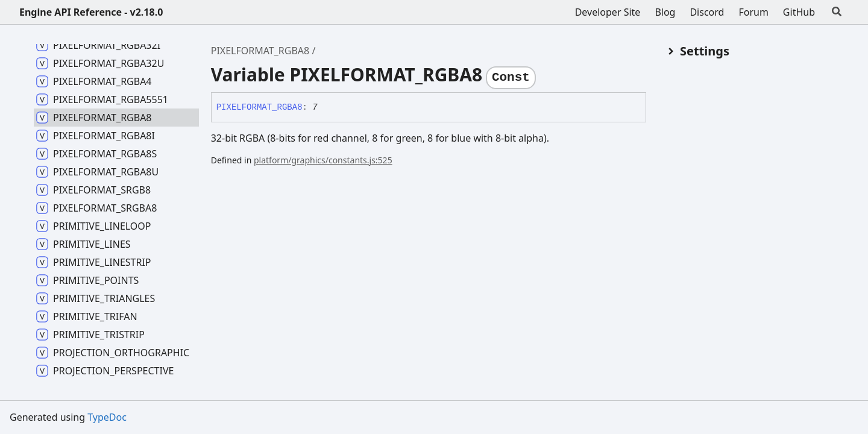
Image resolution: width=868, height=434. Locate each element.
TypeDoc (107, 417)
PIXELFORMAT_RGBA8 (260, 51)
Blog (665, 12)
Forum (753, 12)
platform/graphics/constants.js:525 (323, 160)
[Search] (837, 12)
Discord (707, 12)
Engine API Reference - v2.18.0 (91, 12)
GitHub (799, 12)
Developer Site (608, 12)
